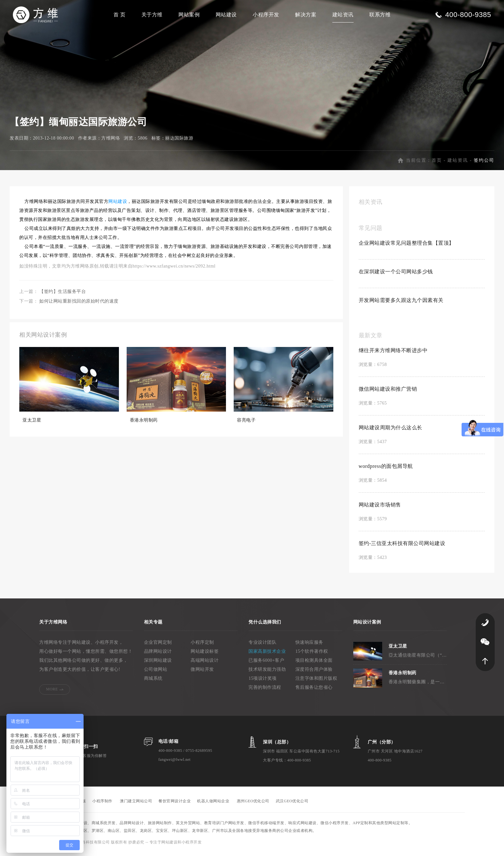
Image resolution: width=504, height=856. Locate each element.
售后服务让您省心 (314, 691)
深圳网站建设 (158, 664)
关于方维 (152, 15)
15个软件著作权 (312, 655)
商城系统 (153, 682)
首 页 (120, 15)
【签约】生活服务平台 (63, 295)
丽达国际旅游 (179, 142)
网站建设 (226, 15)
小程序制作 (102, 805)
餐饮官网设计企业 (175, 805)
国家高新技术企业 (267, 655)
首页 (437, 164)
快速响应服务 (309, 646)
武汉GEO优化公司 (292, 805)
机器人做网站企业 (213, 805)
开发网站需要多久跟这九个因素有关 (401, 304)
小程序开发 (266, 15)
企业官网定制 (158, 646)
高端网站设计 (205, 664)
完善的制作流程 (265, 691)
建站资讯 (343, 15)
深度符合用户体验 (314, 673)
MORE (52, 693)
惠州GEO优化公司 (253, 805)
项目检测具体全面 (314, 664)
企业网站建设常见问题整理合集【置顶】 (406, 246)
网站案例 (189, 15)
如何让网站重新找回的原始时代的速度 (79, 305)
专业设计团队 (262, 646)
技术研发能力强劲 (267, 673)
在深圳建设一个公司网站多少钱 (396, 275)
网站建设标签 (205, 655)
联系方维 (380, 15)
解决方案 (306, 15)
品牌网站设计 (158, 655)
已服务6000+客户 (266, 664)
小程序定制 (202, 646)
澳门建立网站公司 (136, 805)
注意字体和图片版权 (316, 682)
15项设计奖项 (263, 682)
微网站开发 (202, 673)
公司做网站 (156, 673)
